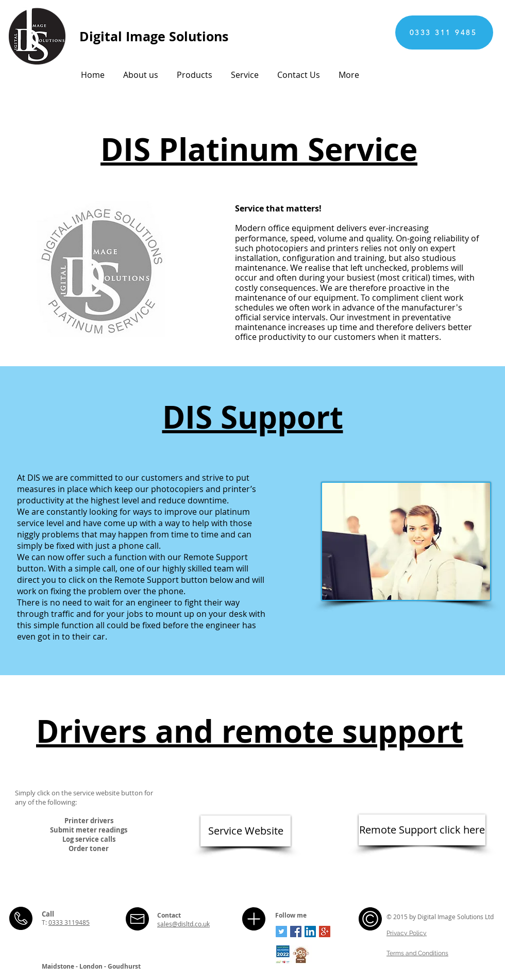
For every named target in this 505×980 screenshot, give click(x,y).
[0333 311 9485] (444, 32)
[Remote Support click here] (422, 830)
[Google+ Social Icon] (325, 932)
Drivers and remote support (250, 731)
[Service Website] (246, 831)
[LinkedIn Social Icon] (310, 932)
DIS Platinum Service (259, 149)
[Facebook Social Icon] (296, 932)
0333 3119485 (69, 922)
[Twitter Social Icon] (281, 932)
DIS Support (253, 417)
